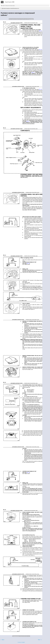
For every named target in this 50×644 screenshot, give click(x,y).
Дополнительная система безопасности (10, 8)
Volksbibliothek (16, 636)
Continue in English (21, 642)
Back (3, 640)
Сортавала (31, 19)
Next (39, 640)
